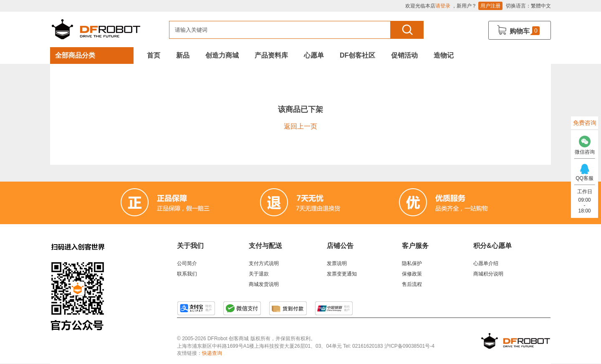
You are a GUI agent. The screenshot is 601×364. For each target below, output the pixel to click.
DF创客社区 (357, 55)
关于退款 (259, 274)
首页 (154, 55)
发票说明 (337, 263)
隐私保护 (412, 263)
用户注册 (490, 6)
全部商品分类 (75, 55)
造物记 (444, 55)
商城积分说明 (488, 274)
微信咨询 (585, 143)
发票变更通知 (342, 274)
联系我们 (187, 274)
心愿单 (314, 55)
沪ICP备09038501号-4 (409, 346)
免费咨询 (585, 123)
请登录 (443, 6)
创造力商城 (222, 55)
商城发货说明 (264, 284)
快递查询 (212, 353)
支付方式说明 (264, 263)
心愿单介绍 (486, 263)
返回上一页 (300, 126)
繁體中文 (541, 6)
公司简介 (187, 263)
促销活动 (404, 55)
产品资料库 (271, 55)
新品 (183, 55)
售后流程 (412, 284)
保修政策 (412, 274)
